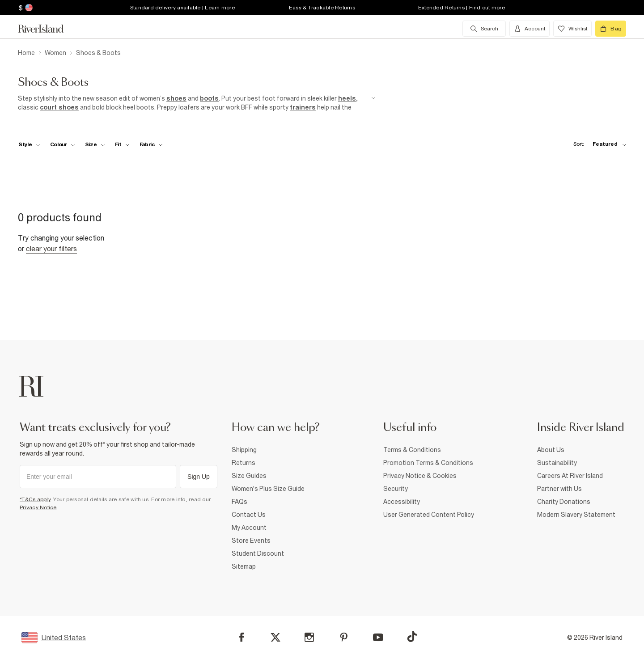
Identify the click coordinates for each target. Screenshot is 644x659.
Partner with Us (559, 489)
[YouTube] (378, 637)
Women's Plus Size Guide (268, 489)
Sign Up (199, 477)
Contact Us (249, 515)
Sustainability (557, 463)
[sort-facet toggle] (597, 144)
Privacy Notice (38, 507)
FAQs (239, 502)
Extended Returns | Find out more (462, 8)
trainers (303, 107)
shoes (176, 98)
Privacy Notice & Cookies (420, 476)
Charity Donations (564, 502)
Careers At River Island (570, 476)
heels (347, 98)
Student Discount (258, 553)
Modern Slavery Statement (576, 515)
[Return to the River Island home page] (47, 29)
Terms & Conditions (412, 450)
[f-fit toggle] (122, 144)
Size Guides (249, 476)
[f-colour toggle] (63, 144)
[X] (275, 638)
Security (396, 489)
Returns (244, 463)
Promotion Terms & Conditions (428, 463)
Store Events (251, 541)
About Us (551, 450)
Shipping (244, 450)
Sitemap (244, 566)
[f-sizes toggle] (95, 144)
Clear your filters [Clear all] (51, 249)
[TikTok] (412, 637)
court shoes (59, 107)
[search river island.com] (484, 29)
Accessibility (402, 502)
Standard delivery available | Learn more (182, 8)
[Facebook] (242, 637)
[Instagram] (309, 637)
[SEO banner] (197, 103)
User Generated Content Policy (429, 515)
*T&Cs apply (35, 499)
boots (209, 98)
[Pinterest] (344, 637)
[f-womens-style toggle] (29, 144)
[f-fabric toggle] (151, 144)
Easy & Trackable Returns (322, 8)
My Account (249, 528)
